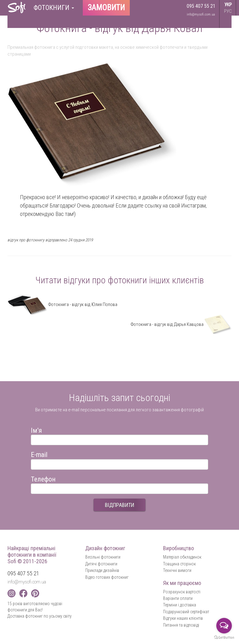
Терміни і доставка (180, 605)
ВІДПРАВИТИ (119, 505)
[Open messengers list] (224, 626)
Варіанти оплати (178, 598)
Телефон (43, 478)
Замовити (106, 8)
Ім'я (36, 429)
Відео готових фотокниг (107, 577)
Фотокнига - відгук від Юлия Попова (62, 304)
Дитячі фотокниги (101, 564)
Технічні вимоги (177, 570)
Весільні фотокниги (103, 557)
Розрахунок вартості (182, 592)
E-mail (39, 454)
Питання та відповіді (181, 625)
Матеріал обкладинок (182, 557)
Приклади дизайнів (102, 570)
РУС (228, 11)
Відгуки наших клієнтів (183, 618)
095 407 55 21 (201, 6)
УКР (228, 5)
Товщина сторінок (179, 564)
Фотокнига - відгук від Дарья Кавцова (181, 324)
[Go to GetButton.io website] (224, 638)
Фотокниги (54, 8)
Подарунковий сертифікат (186, 612)
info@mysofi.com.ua (201, 14)
